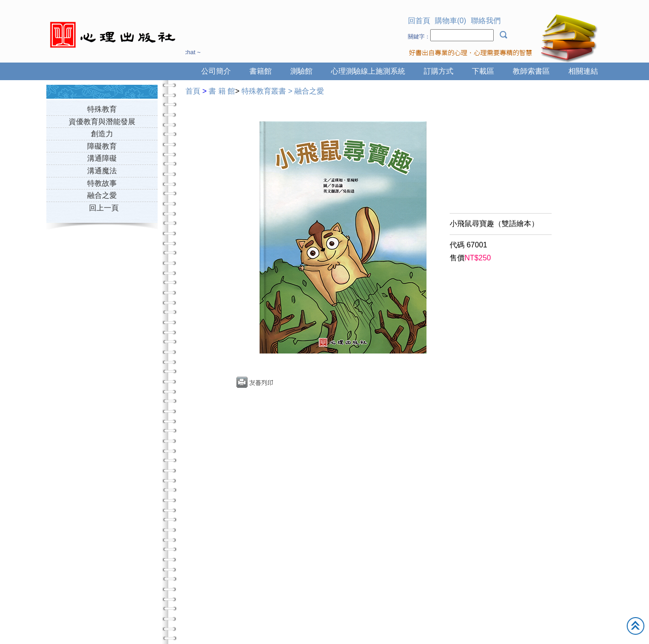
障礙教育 (102, 146)
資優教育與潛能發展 (102, 122)
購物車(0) (451, 21)
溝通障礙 (102, 158)
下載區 (483, 71)
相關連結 (583, 71)
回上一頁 (104, 208)
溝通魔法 (102, 171)
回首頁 (419, 21)
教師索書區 (531, 71)
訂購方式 (439, 71)
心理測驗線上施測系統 (368, 71)
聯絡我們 (486, 21)
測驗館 (301, 71)
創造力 (102, 134)
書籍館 (261, 71)
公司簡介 (216, 71)
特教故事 (102, 183)
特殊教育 (102, 109)
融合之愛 (102, 195)
